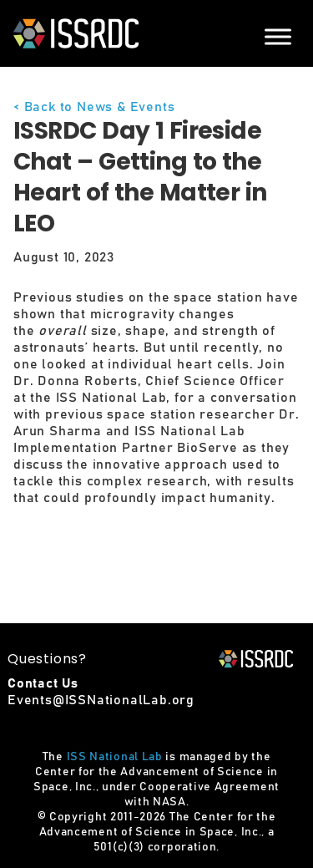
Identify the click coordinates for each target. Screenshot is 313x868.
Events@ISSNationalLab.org (101, 700)
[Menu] (278, 36)
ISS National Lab (115, 757)
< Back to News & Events (94, 107)
